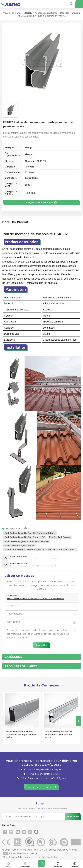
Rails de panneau (70, 13)
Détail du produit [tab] (15, 222)
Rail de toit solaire (60, 537)
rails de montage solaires (19, 546)
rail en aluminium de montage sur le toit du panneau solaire (40, 550)
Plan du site (16, 857)
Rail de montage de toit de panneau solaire (30, 533)
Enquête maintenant (40, 202)
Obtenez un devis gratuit (40, 787)
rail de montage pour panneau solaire (27, 541)
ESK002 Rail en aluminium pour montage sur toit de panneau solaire (35, 599)
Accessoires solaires (46, 13)
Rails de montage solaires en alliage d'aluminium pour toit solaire (59, 734)
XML (56, 857)
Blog (5, 857)
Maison (28, 13)
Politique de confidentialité (39, 857)
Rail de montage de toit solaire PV (25, 537)
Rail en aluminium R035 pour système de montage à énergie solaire (21, 734)
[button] (78, 721)
